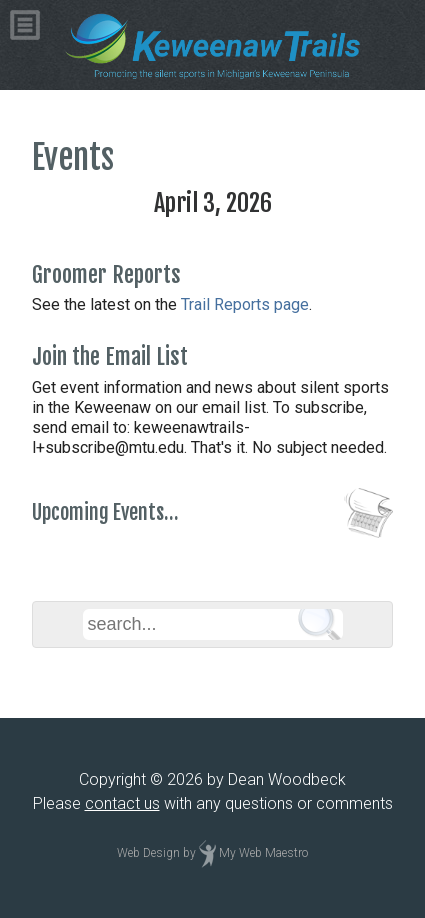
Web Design (148, 853)
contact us (122, 803)
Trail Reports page (245, 304)
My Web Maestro (263, 853)
